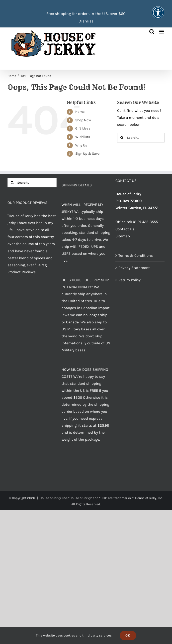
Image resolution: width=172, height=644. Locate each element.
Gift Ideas (83, 128)
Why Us (81, 145)
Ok (128, 635)
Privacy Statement (134, 268)
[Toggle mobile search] (152, 32)
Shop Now (83, 120)
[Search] (122, 138)
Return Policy (129, 280)
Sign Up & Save (87, 154)
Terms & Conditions (136, 256)
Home (80, 112)
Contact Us (125, 229)
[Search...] (141, 138)
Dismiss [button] (86, 21)
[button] (158, 16)
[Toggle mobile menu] (162, 32)
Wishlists (83, 137)
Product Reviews (22, 272)
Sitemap (123, 236)
